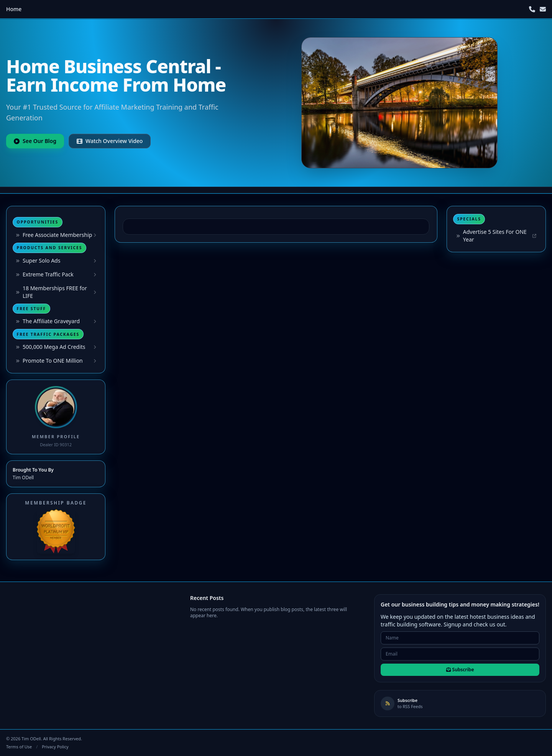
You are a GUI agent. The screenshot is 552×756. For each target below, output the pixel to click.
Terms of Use (19, 747)
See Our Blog (35, 141)
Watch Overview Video (110, 141)
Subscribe (460, 670)
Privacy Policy (55, 747)
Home (14, 9)
